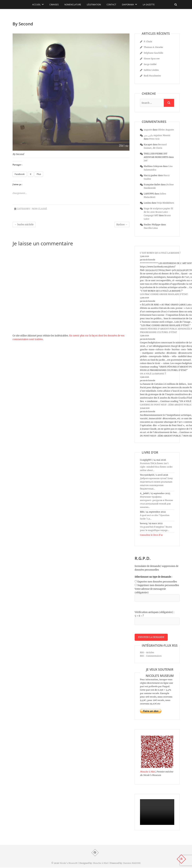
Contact (111, 5)
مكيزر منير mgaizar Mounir (157, 135)
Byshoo (122, 225)
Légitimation (94, 5)
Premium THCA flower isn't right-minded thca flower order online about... (156, 467)
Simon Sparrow (152, 59)
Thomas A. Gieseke (153, 47)
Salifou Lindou (151, 70)
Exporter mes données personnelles (157, 582)
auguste (148, 130)
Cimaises (54, 5)
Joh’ (146, 161)
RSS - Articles (147, 653)
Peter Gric (154, 139)
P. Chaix (148, 41)
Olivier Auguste (166, 130)
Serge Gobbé (150, 64)
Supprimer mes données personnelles (158, 585)
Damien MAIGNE (132, 864)
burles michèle (24, 225)
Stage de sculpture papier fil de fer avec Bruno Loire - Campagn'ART (158, 212)
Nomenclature (73, 5)
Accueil (36, 5)
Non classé (39, 209)
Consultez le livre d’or (151, 535)
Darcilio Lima (151, 228)
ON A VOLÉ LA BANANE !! (153, 374)
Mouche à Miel (148, 772)
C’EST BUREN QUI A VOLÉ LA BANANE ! (160, 253)
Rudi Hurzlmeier (152, 76)
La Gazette (149, 5)
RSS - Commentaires (151, 656)
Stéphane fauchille (154, 53)
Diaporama (128, 5)
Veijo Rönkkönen (165, 203)
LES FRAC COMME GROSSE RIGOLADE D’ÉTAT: (164, 294)
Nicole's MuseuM (69, 864)
